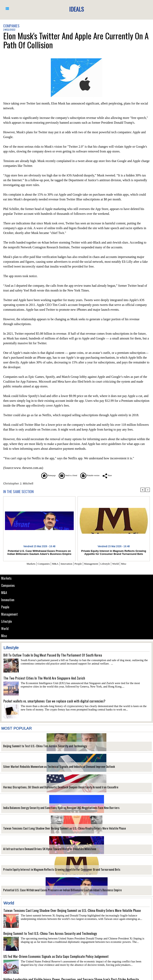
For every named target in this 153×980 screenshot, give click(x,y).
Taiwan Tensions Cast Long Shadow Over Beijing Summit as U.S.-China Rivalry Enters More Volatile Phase (57, 830)
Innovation (8, 600)
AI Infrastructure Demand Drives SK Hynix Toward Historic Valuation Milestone (44, 851)
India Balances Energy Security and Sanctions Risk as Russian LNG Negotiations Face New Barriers (54, 809)
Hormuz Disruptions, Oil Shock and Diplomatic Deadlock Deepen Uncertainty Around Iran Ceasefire (54, 789)
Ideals (76, 9)
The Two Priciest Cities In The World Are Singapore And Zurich (44, 680)
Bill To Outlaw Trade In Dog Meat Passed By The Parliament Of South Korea (53, 657)
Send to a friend (65, 475)
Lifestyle (7, 623)
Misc (4, 637)
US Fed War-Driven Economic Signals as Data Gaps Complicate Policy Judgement (56, 958)
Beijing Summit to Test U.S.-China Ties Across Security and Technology (40, 748)
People (6, 608)
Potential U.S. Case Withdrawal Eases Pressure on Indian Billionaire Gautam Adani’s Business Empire (55, 892)
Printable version (96, 475)
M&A (4, 593)
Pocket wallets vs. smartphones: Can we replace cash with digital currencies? (54, 703)
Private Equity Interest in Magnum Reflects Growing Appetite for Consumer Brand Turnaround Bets (55, 871)
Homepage (38, 475)
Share (119, 475)
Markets (6, 578)
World (5, 630)
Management (10, 615)
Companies (8, 586)
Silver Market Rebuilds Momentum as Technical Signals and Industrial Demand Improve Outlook (52, 768)
